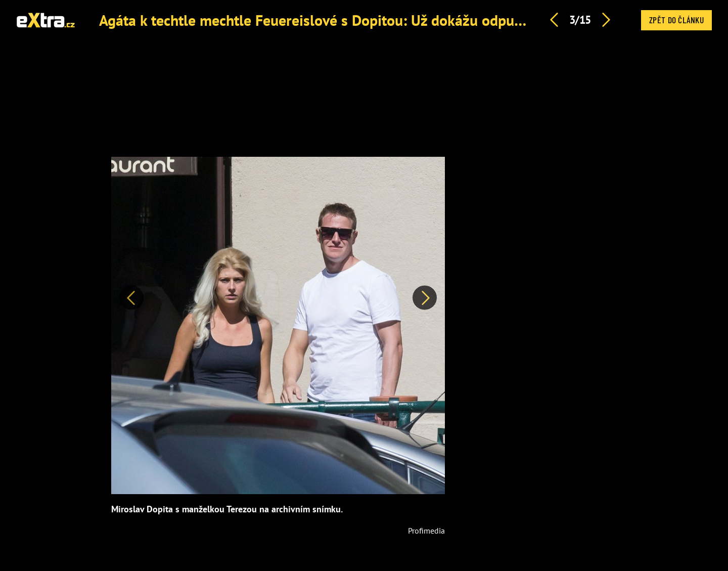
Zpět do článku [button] (676, 20)
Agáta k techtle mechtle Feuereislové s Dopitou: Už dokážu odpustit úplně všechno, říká (381, 20)
